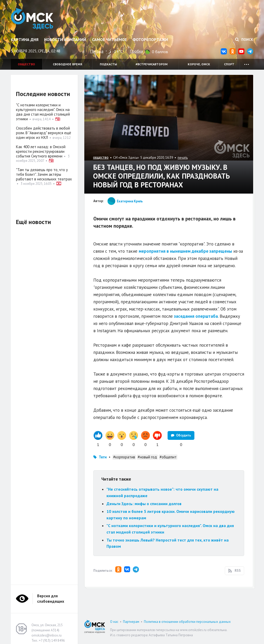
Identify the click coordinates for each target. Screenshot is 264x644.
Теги (103, 457)
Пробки (136, 51)
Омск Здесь (32, 19)
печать (183, 158)
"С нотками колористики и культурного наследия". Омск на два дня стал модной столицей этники (43, 112)
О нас (114, 622)
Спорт (229, 64)
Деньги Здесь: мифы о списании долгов (144, 504)
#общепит (168, 457)
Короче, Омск (199, 64)
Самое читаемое (109, 39)
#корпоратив (124, 457)
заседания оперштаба (196, 316)
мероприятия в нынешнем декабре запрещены (185, 251)
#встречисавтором (152, 64)
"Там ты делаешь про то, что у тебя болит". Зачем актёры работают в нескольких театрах (44, 174)
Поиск (244, 39)
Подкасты (108, 64)
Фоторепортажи (150, 39)
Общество (26, 64)
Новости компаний (65, 39)
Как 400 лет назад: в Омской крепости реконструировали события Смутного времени (41, 151)
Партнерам (131, 622)
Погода (97, 51)
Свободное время (67, 64)
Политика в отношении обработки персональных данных (187, 622)
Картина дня (25, 39)
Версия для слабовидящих (51, 599)
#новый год (147, 457)
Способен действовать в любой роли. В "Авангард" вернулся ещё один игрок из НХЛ (44, 133)
